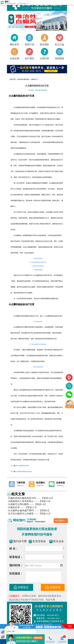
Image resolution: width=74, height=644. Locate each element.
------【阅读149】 (38, 504)
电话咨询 (50, 639)
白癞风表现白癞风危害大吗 (21, 498)
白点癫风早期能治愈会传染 (24, 472)
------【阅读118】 (43, 501)
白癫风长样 (13, 507)
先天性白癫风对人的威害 (20, 514)
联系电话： (16, 557)
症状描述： (16, 574)
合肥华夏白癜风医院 (23, 79)
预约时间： (16, 566)
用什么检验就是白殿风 (22, 466)
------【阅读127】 (29, 507)
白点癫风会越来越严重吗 (20, 510)
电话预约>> (61, 521)
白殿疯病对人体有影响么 (20, 501)
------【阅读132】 (43, 514)
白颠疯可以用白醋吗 (18, 504)
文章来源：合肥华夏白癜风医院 (38, 90)
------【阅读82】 (42, 510)
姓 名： (14, 549)
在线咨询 (62, 639)
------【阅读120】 (45, 498)
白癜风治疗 (34, 79)
